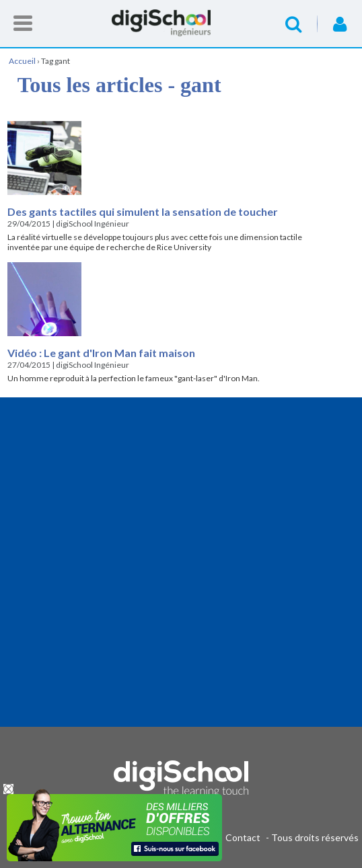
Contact (243, 837)
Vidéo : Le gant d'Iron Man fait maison (101, 353)
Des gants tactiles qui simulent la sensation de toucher (143, 211)
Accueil (181, 23)
